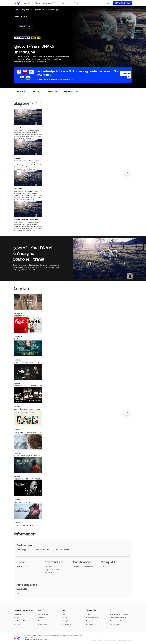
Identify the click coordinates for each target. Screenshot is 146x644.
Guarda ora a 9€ (126, 75)
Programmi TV (50, 3)
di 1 (26, 103)
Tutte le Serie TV (18, 614)
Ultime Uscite (65, 3)
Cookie (100, 640)
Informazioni (71, 92)
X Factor (88, 614)
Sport (77, 3)
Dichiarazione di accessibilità (124, 640)
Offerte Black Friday (123, 3)
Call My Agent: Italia (43, 614)
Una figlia (64, 617)
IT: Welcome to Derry (43, 621)
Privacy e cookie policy (109, 640)
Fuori (63, 614)
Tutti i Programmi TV (19, 621)
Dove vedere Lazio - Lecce (117, 621)
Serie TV (28, 3)
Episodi (21, 92)
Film (37, 3)
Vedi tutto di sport (115, 624)
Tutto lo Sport (17, 624)
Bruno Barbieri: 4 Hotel (92, 617)
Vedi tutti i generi (42, 624)
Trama (35, 92)
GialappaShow (90, 621)
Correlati (51, 92)
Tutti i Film (16, 617)
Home (16, 10)
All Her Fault (41, 617)
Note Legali (94, 640)
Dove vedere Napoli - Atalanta (118, 617)
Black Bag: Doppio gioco (68, 621)
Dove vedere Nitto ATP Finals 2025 (119, 614)
